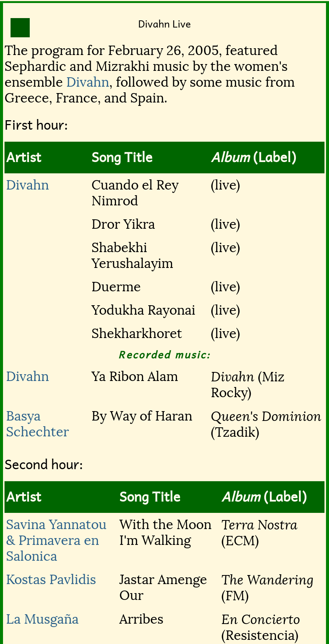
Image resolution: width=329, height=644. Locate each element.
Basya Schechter (37, 424)
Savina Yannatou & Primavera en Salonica (56, 540)
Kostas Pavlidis (51, 580)
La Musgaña (42, 619)
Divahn (88, 82)
